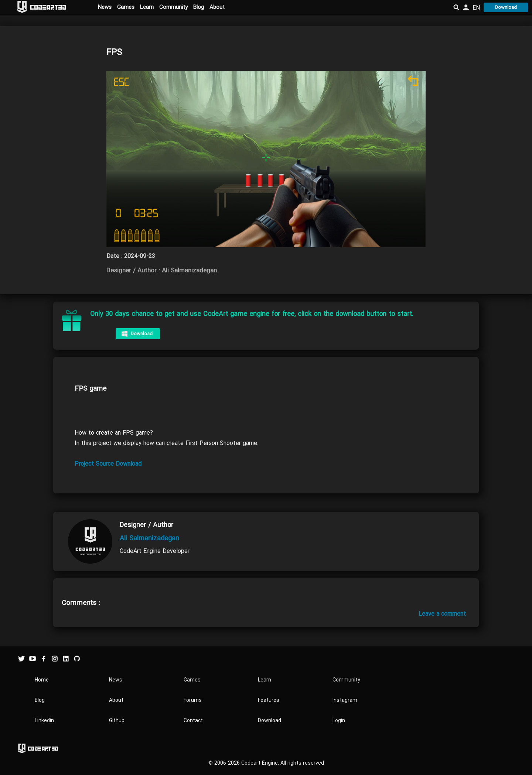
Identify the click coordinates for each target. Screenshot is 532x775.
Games (126, 7)
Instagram (345, 700)
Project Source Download (108, 464)
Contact (193, 720)
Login (339, 720)
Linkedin (44, 720)
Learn (147, 7)
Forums (193, 700)
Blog (199, 7)
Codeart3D (48, 7)
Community (173, 7)
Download (506, 7)
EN (476, 8)
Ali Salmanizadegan (149, 538)
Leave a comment (442, 614)
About (217, 7)
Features (269, 700)
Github (117, 720)
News (105, 7)
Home (42, 680)
